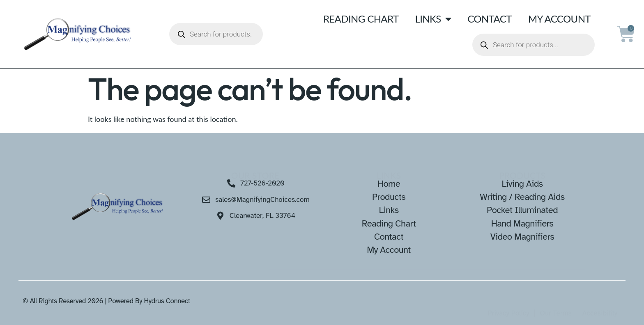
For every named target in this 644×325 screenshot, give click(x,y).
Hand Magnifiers (522, 223)
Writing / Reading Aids (522, 197)
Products (389, 197)
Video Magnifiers (522, 237)
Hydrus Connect (167, 301)
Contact (490, 19)
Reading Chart (361, 19)
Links (433, 19)
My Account (559, 19)
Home (389, 184)
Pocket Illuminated (522, 210)
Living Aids (522, 184)
